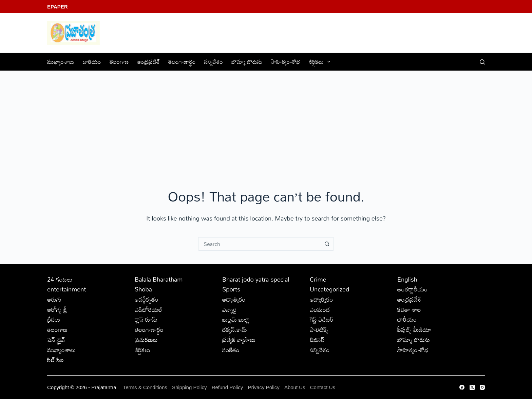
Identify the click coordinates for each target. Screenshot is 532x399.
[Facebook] (462, 387)
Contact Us (323, 387)
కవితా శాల (409, 309)
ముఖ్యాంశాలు (61, 62)
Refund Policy (227, 387)
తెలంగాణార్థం (182, 62)
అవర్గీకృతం (147, 299)
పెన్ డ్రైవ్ (56, 340)
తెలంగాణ (119, 62)
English (407, 279)
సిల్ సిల (55, 360)
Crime (318, 279)
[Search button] (327, 244)
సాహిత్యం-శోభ (286, 62)
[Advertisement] (266, 122)
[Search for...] (259, 244)
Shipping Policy (189, 387)
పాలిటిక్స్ (319, 329)
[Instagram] (482, 387)
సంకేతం (231, 350)
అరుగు (54, 299)
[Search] (482, 62)
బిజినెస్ (317, 340)
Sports (231, 289)
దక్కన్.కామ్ (235, 329)
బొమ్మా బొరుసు (247, 62)
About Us (295, 387)
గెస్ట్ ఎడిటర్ (322, 319)
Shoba (143, 289)
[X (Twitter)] (472, 387)
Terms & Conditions (145, 387)
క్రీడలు (54, 319)
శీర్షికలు (321, 62)
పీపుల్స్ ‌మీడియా (414, 329)
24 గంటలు (60, 279)
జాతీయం (92, 62)
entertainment (67, 289)
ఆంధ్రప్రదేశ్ (148, 62)
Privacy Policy (264, 387)
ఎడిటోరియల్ (149, 309)
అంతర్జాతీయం (412, 289)
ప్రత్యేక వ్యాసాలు (239, 340)
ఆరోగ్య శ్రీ (57, 309)
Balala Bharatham (159, 279)
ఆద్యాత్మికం (234, 299)
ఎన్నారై (230, 309)
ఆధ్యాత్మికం (321, 299)
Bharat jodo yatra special (256, 279)
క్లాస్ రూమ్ (146, 319)
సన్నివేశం (214, 62)
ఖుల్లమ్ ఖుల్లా (236, 319)
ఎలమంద (320, 309)
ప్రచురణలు (146, 340)
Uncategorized (329, 289)
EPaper (58, 7)
